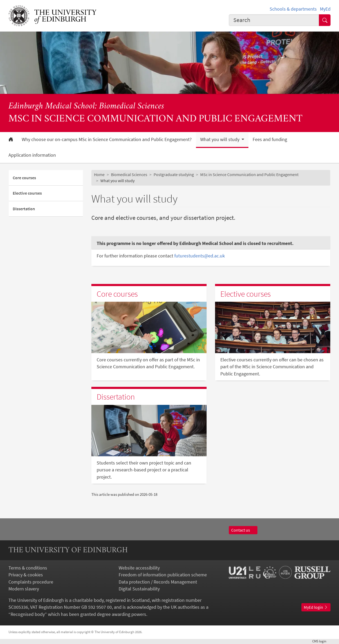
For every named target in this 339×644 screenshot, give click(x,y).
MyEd (325, 9)
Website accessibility (139, 568)
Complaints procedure (31, 582)
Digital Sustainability (139, 589)
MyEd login (316, 607)
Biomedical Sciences (129, 175)
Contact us (243, 530)
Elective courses (27, 193)
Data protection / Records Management (158, 582)
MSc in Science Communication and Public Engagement (249, 175)
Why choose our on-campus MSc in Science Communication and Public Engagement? (107, 139)
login (321, 641)
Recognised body (28, 614)
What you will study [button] (220, 139)
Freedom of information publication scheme (163, 575)
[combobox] (274, 20)
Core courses (24, 178)
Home (99, 175)
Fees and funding (270, 139)
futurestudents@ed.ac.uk (200, 256)
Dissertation (24, 209)
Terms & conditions (28, 568)
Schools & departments (293, 9)
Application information (32, 155)
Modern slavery (24, 589)
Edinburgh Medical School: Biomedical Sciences (86, 106)
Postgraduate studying (174, 175)
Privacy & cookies (26, 575)
